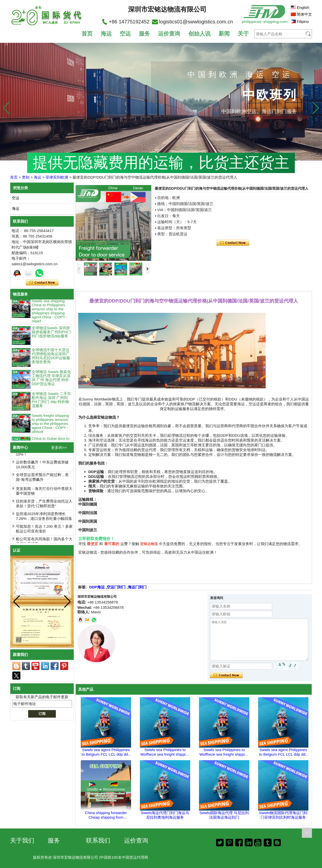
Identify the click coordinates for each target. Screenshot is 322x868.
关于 (243, 34)
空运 (125, 34)
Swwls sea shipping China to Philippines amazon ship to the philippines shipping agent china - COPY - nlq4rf (50, 313)
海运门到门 (137, 587)
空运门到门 (116, 587)
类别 (26, 177)
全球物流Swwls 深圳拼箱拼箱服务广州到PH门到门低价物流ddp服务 (51, 334)
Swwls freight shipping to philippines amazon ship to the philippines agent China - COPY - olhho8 (50, 426)
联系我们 (98, 840)
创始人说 (199, 34)
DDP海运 (97, 587)
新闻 (224, 34)
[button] (316, 108)
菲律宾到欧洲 (57, 177)
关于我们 (22, 840)
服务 (144, 34)
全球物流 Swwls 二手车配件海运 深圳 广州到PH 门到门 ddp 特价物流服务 (51, 402)
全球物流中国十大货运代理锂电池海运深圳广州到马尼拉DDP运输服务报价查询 (51, 358)
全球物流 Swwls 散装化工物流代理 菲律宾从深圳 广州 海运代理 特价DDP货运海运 (51, 380)
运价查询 (169, 34)
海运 (106, 34)
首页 (87, 34)
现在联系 (42, 283)
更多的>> (59, 447)
